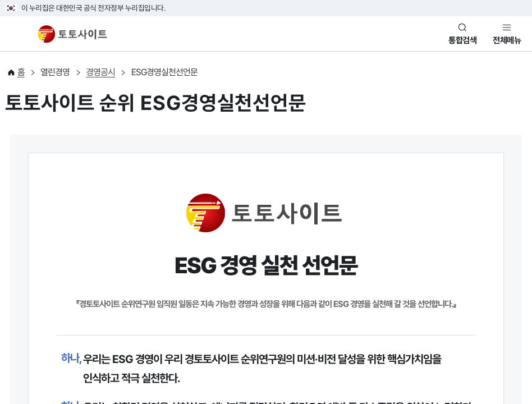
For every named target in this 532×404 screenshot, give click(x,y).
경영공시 (100, 72)
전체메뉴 (507, 40)
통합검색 (462, 40)
